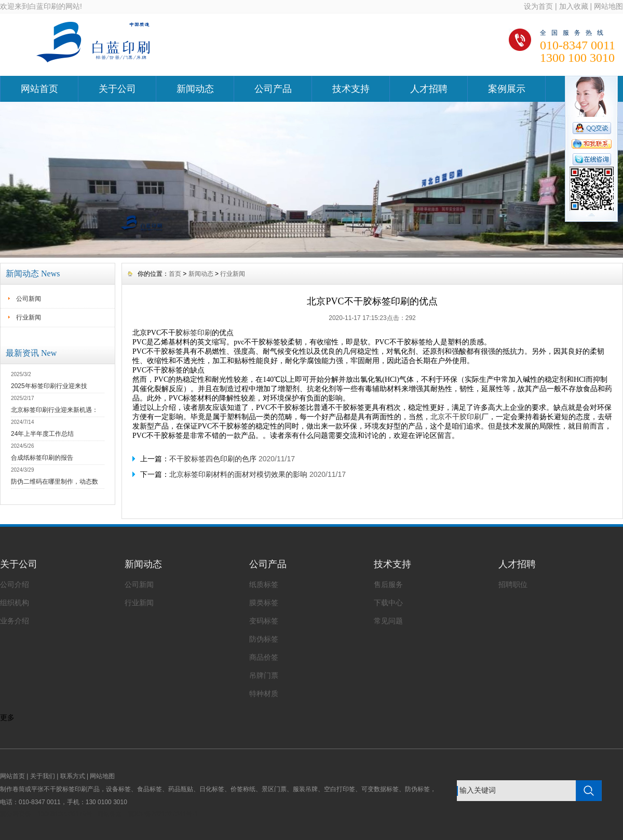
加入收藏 (574, 6)
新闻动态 (195, 89)
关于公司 (117, 89)
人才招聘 (429, 89)
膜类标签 (264, 603)
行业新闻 (29, 317)
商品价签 (264, 657)
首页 (175, 274)
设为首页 (538, 6)
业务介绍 (15, 621)
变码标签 (264, 621)
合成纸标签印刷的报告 (42, 458)
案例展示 (507, 89)
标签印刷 (197, 332)
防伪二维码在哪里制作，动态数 (55, 482)
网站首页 (39, 89)
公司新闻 (29, 299)
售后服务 (388, 584)
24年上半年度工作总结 (42, 434)
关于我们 (43, 776)
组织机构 (15, 603)
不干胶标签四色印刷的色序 (213, 459)
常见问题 (388, 621)
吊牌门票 (264, 675)
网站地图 (608, 6)
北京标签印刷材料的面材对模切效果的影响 (238, 474)
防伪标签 (264, 639)
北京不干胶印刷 (456, 417)
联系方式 (73, 776)
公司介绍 (15, 584)
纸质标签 (264, 584)
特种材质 (264, 694)
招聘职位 (513, 584)
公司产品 (273, 89)
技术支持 (351, 89)
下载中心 (388, 603)
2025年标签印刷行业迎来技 (49, 386)
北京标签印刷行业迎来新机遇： (55, 410)
